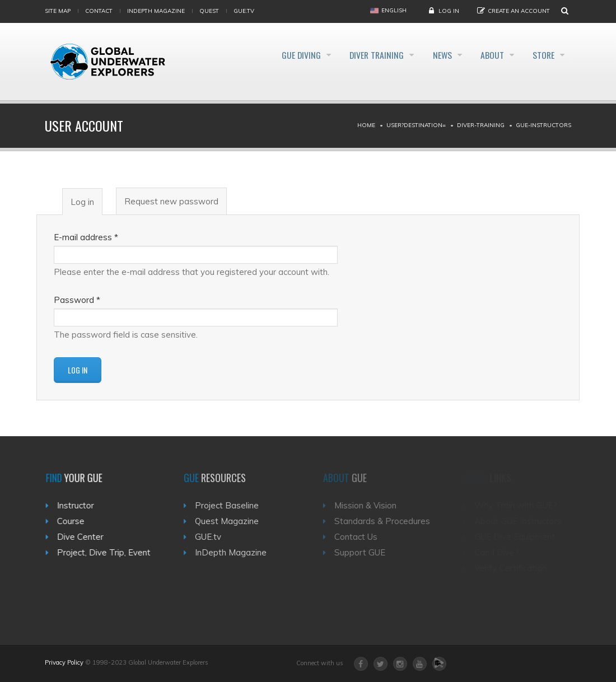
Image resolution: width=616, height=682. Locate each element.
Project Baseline (234, 505)
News (430, 55)
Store (543, 55)
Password (77, 300)
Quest (209, 11)
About (486, 55)
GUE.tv (215, 537)
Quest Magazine (234, 521)
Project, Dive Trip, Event (108, 552)
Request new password (171, 201)
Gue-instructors (543, 125)
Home (366, 125)
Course (75, 521)
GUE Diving (276, 55)
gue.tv (244, 11)
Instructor (80, 505)
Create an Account (519, 11)
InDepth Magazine (156, 11)
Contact (99, 11)
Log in (449, 11)
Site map (58, 11)
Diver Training (358, 55)
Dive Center (85, 537)
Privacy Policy (64, 662)
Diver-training (481, 125)
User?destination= (416, 125)
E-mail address (86, 237)
